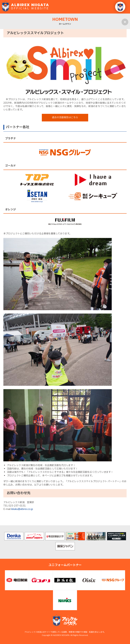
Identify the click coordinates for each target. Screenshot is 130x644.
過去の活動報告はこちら (65, 117)
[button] (120, 7)
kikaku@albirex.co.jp (22, 509)
